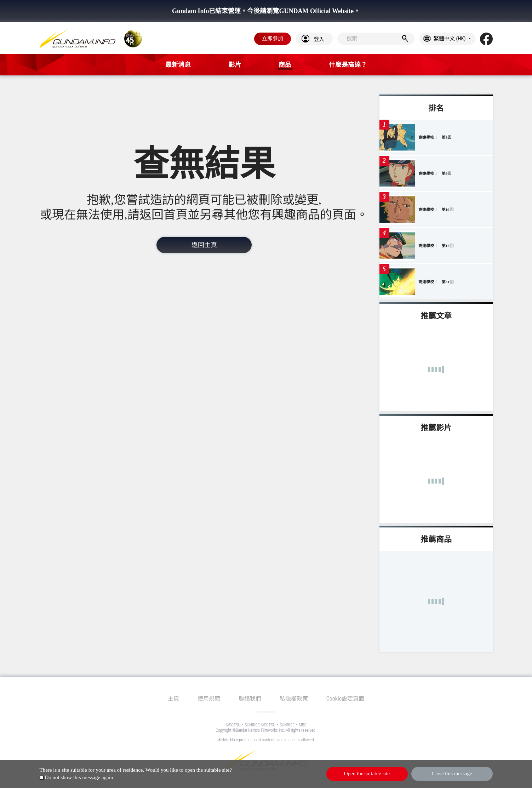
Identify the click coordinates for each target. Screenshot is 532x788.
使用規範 (209, 699)
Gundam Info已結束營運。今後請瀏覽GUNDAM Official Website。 (266, 11)
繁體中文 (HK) (450, 39)
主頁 (173, 699)
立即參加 (273, 39)
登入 (319, 39)
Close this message (452, 773)
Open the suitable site (367, 773)
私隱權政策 (294, 699)
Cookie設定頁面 (345, 699)
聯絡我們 (250, 699)
